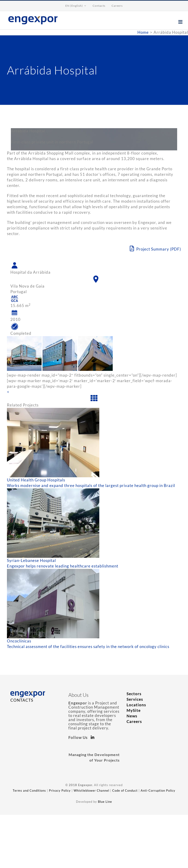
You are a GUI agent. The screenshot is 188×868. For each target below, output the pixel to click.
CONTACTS (22, 700)
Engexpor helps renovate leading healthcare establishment (63, 566)
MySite (134, 710)
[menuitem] (76, 6)
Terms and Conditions (29, 790)
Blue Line (105, 802)
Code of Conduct (125, 790)
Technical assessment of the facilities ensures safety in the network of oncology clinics (88, 646)
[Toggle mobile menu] (181, 22)
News (132, 716)
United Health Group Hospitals (36, 480)
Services (135, 699)
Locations (136, 705)
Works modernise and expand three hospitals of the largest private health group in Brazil (91, 485)
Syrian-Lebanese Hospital (31, 560)
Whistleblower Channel (91, 790)
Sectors (134, 694)
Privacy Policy (60, 790)
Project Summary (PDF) (155, 249)
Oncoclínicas (19, 641)
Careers (134, 721)
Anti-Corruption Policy (158, 790)
